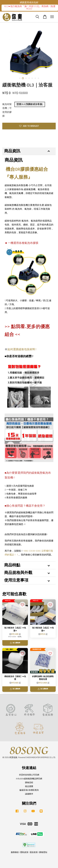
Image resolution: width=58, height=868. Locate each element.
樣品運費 (29, 786)
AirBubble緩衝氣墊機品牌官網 (29, 779)
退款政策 (34, 852)
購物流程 (29, 783)
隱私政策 (24, 852)
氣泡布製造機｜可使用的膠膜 (7, 110)
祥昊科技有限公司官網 (29, 775)
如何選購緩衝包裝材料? (22, 349)
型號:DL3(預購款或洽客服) (30, 104)
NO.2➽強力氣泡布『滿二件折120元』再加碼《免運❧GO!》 (30, 8)
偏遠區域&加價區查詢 (29, 790)
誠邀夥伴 (29, 794)
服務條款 (15, 852)
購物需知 (43, 852)
